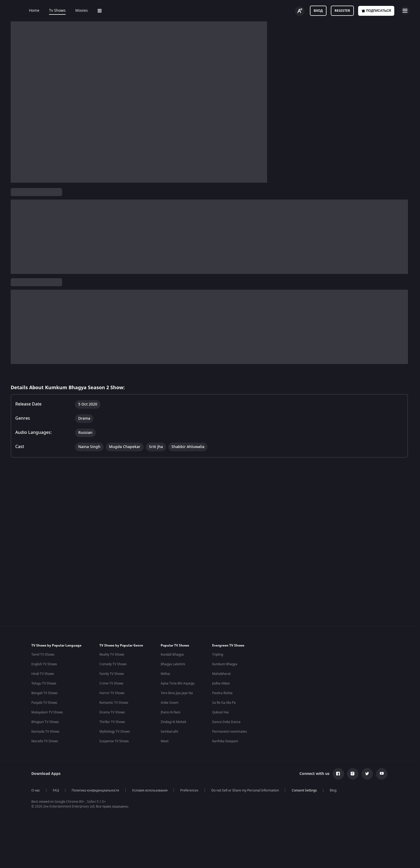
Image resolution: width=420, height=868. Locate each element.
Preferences (189, 762)
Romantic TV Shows (114, 675)
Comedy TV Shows (113, 636)
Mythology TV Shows (115, 703)
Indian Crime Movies (47, 819)
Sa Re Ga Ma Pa (224, 675)
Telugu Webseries (167, 810)
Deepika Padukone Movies (239, 790)
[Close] (411, 856)
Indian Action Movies (47, 810)
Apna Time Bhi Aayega (178, 655)
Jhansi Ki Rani (170, 684)
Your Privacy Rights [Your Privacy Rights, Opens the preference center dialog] (322, 856)
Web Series (108, 11)
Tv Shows (57, 11)
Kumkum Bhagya (225, 636)
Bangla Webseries (168, 829)
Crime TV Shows (111, 655)
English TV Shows (44, 636)
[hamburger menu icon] (405, 11)
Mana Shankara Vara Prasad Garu (302, 839)
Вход (318, 11)
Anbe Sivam (170, 675)
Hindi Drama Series (169, 819)
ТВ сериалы (102, 192)
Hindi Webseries (166, 790)
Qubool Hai (220, 684)
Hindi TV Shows (43, 646)
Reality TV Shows (112, 626)
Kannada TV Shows (45, 703)
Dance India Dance (226, 694)
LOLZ (156, 11)
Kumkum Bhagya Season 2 (38, 192)
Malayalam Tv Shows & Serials (114, 829)
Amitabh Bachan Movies (237, 810)
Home (34, 11)
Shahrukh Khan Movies (236, 819)
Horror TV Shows (112, 665)
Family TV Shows (112, 646)
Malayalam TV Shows (47, 684)
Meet (165, 713)
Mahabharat (221, 646)
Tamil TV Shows (43, 626)
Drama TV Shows (112, 684)
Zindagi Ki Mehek (173, 694)
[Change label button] (300, 11)
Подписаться (376, 11)
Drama (85, 222)
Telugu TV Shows (44, 655)
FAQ (56, 762)
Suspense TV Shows (114, 713)
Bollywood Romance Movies (52, 829)
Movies (82, 11)
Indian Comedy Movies (48, 800)
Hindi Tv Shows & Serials (109, 790)
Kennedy (283, 800)
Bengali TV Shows (44, 665)
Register (342, 11)
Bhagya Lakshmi (173, 636)
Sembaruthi (169, 703)
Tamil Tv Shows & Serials (109, 800)
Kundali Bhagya (172, 626)
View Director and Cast (31, 254)
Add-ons (135, 11)
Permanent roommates (230, 703)
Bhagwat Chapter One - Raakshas (301, 790)
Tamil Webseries (166, 800)
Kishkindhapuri (287, 829)
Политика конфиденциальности (95, 762)
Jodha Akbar (221, 655)
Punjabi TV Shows (44, 675)
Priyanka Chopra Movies (237, 829)
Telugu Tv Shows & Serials (110, 810)
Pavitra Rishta (222, 665)
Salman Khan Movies (235, 800)
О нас (36, 762)
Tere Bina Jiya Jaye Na (177, 665)
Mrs (279, 819)
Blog (333, 762)
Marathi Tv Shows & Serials (111, 819)
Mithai (165, 646)
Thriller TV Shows (112, 694)
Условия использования (150, 762)
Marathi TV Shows (45, 713)
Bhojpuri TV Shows (45, 694)
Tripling (218, 626)
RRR (279, 810)
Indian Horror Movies (47, 790)
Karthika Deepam (225, 713)
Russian (53, 222)
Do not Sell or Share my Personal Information (245, 762)
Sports (176, 11)
